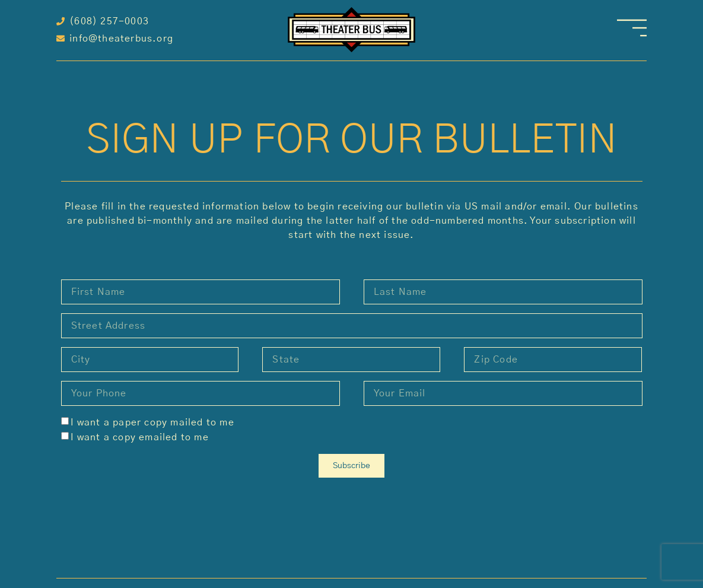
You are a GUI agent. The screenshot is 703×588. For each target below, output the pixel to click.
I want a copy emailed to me (139, 437)
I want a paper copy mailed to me (152, 422)
